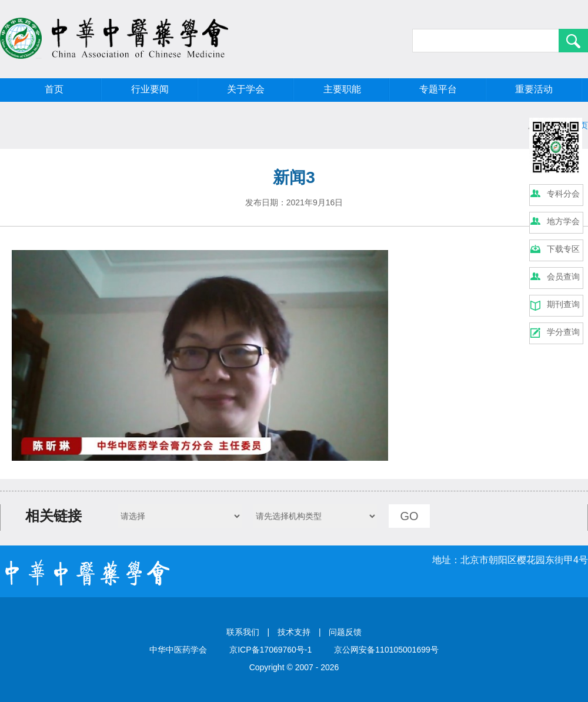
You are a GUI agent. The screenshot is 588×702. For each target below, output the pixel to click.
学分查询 (563, 332)
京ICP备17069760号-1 (270, 650)
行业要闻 (150, 89)
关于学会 (246, 89)
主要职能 (342, 89)
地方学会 (563, 221)
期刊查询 (563, 304)
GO (409, 516)
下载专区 (563, 249)
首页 (54, 89)
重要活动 (534, 89)
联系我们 (243, 632)
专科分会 (563, 194)
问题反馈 (345, 632)
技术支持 (294, 632)
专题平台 (438, 89)
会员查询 (563, 277)
